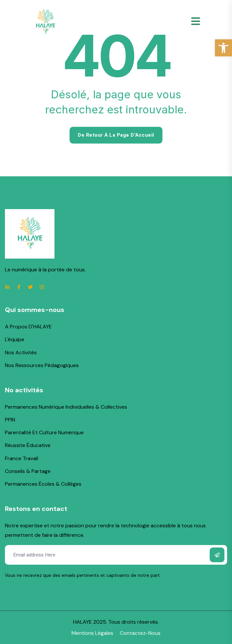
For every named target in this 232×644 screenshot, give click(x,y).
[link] (223, 48)
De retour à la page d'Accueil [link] (116, 135)
